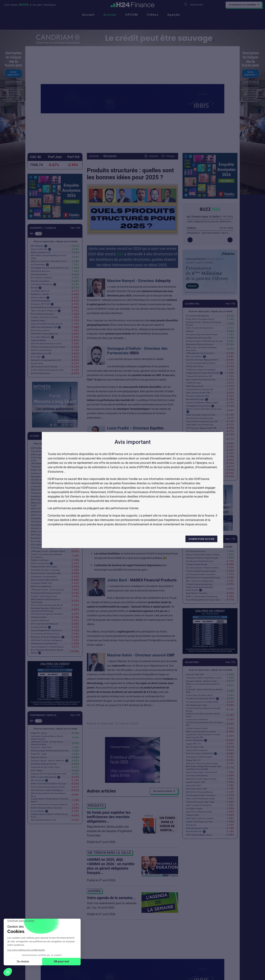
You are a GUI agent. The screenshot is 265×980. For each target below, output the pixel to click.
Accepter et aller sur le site (201, 539)
